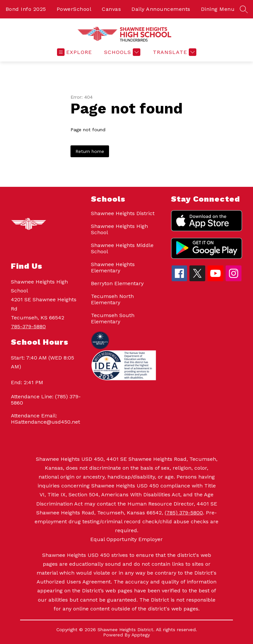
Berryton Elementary (117, 283)
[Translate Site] (174, 52)
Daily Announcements (161, 9)
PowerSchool (74, 9)
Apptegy (141, 635)
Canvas (111, 9)
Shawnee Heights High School (119, 229)
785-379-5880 (28, 326)
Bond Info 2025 (26, 9)
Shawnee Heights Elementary (113, 267)
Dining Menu (218, 9)
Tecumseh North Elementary (112, 299)
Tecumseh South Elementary (113, 318)
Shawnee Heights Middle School (122, 248)
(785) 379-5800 (184, 513)
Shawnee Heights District (123, 213)
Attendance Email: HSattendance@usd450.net (45, 419)
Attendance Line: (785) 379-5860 (46, 400)
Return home (90, 151)
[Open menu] (74, 52)
